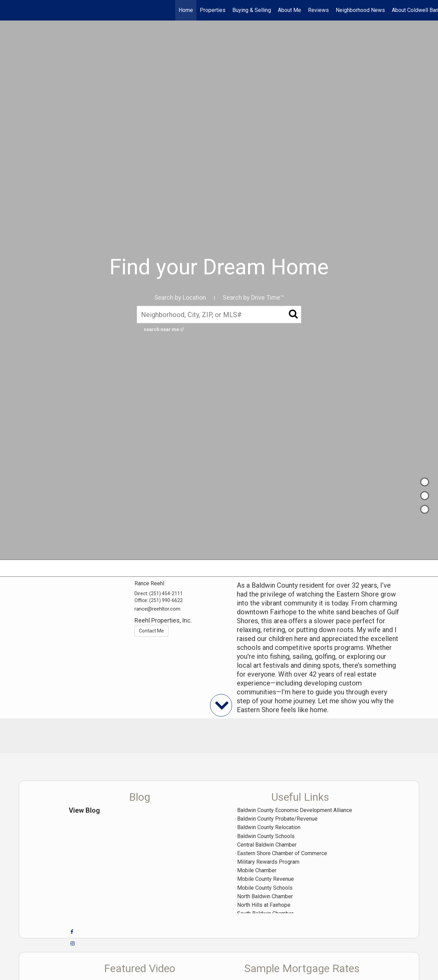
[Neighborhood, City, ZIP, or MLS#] (219, 314)
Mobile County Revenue (266, 879)
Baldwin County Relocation (269, 827)
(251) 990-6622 (166, 600)
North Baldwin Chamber (265, 896)
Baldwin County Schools (266, 836)
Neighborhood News (360, 10)
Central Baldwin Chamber (267, 845)
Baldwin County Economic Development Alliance (295, 810)
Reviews (318, 10)
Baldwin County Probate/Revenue (277, 819)
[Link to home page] (9, 10)
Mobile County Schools (265, 888)
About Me (289, 10)
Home (186, 10)
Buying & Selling (252, 10)
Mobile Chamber (257, 870)
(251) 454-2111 (166, 593)
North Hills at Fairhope (264, 905)
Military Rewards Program (268, 862)
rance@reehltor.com (157, 609)
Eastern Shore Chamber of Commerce (282, 853)
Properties (213, 10)
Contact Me (151, 631)
